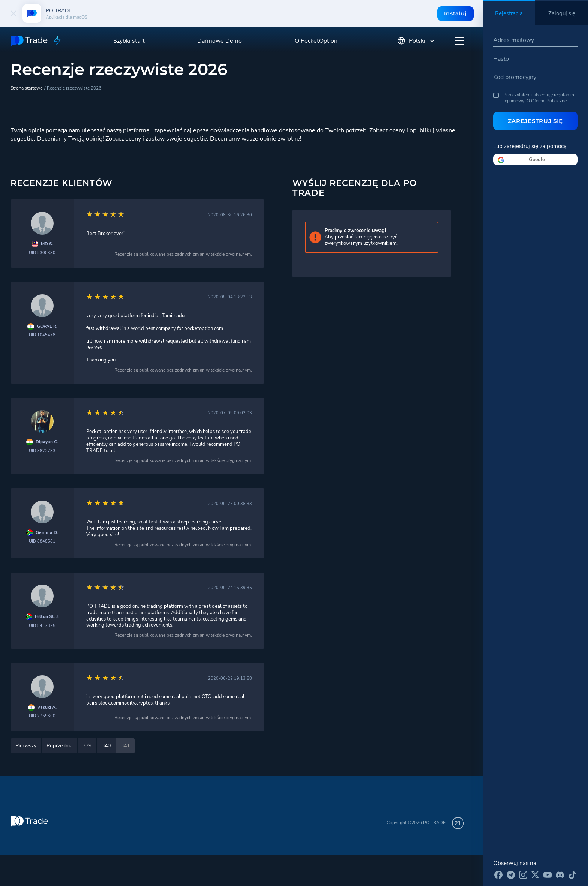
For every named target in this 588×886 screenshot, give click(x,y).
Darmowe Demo (220, 41)
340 (106, 746)
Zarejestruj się (535, 121)
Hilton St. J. (47, 617)
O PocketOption (316, 41)
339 (87, 746)
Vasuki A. (47, 707)
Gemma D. (47, 533)
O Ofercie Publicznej (547, 101)
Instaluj (455, 13)
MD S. (47, 244)
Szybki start (129, 41)
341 (125, 746)
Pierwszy (26, 746)
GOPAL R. (47, 326)
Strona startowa (26, 88)
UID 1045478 (42, 335)
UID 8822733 (42, 451)
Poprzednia (59, 746)
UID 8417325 (42, 626)
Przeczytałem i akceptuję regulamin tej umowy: (534, 98)
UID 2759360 (42, 716)
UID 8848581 (42, 541)
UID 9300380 (42, 253)
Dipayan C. (47, 442)
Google (537, 160)
